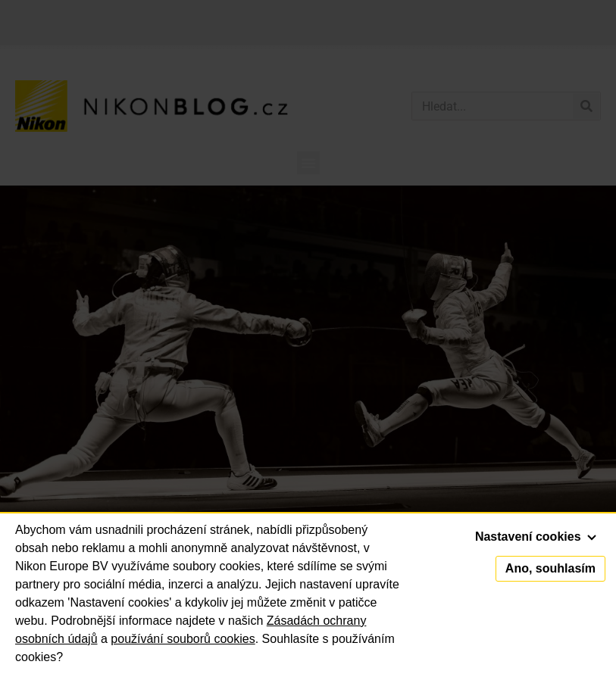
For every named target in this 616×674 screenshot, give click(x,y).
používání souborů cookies (183, 639)
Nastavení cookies (536, 537)
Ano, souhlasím (550, 568)
